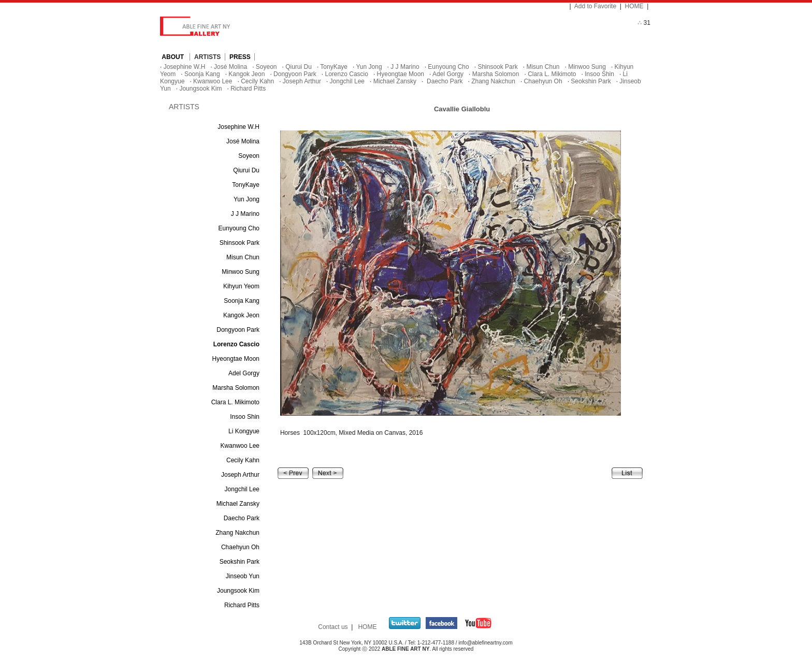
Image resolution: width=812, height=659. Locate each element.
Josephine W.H (185, 67)
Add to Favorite (595, 6)
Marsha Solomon (496, 74)
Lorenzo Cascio (347, 74)
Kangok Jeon (247, 74)
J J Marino (405, 67)
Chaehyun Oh (543, 81)
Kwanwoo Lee (213, 81)
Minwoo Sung (587, 67)
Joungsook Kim (200, 89)
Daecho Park (444, 81)
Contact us (333, 627)
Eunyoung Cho (448, 67)
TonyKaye (334, 67)
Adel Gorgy (448, 74)
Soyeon (266, 67)
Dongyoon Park (295, 74)
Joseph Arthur (302, 81)
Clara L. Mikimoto (552, 74)
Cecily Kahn (257, 81)
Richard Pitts (248, 89)
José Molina (230, 67)
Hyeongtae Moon (401, 74)
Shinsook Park (497, 67)
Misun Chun (543, 67)
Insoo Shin (599, 74)
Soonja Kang (202, 74)
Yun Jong (369, 67)
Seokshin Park (591, 81)
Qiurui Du (299, 67)
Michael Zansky (395, 81)
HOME (634, 6)
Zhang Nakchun (493, 81)
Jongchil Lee (347, 81)
